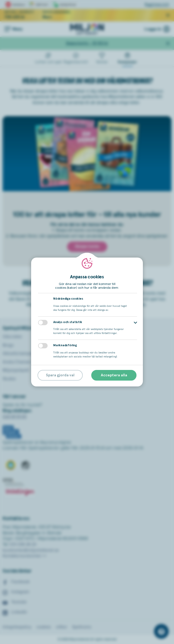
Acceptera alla (114, 375)
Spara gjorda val (60, 375)
